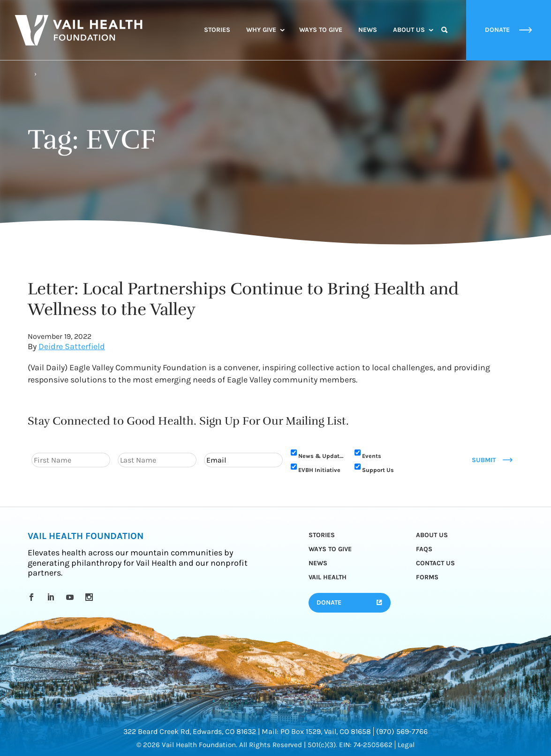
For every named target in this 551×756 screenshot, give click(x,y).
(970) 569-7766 (402, 731)
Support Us (378, 470)
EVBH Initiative (319, 470)
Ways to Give (321, 30)
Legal (406, 745)
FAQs (424, 549)
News (368, 30)
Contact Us (435, 563)
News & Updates (321, 456)
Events (372, 456)
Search (445, 38)
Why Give (261, 30)
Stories (217, 30)
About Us (409, 30)
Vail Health (328, 577)
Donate (329, 603)
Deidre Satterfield (72, 347)
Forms (427, 577)
